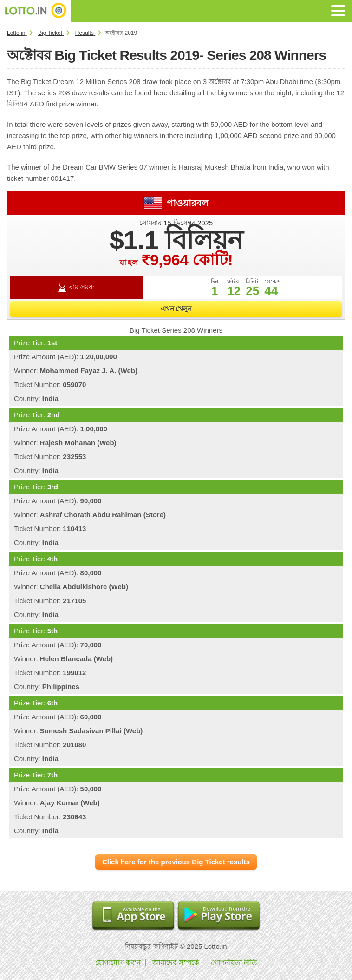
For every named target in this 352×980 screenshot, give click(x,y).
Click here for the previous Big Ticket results (176, 862)
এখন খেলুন (176, 309)
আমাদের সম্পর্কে (176, 963)
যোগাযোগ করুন (118, 963)
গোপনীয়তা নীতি (234, 963)
